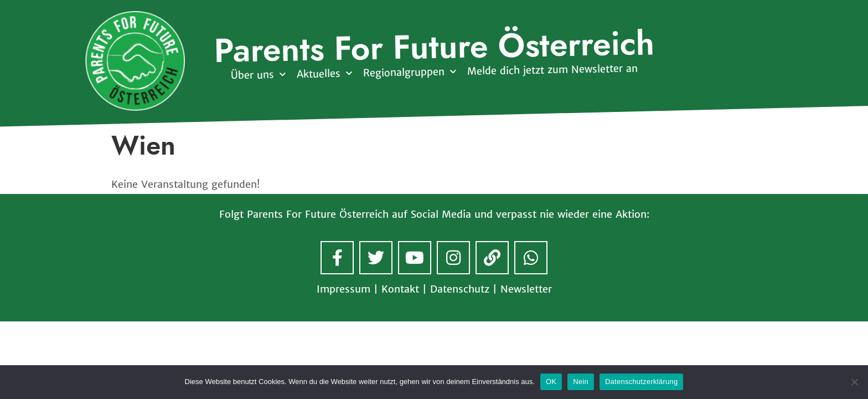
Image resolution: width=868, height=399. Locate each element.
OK (551, 382)
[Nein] (854, 382)
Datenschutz (460, 289)
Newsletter (526, 289)
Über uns (258, 75)
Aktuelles (324, 74)
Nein (581, 382)
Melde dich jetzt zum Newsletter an (552, 70)
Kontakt (400, 289)
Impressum (343, 289)
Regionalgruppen (409, 72)
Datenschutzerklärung (641, 382)
